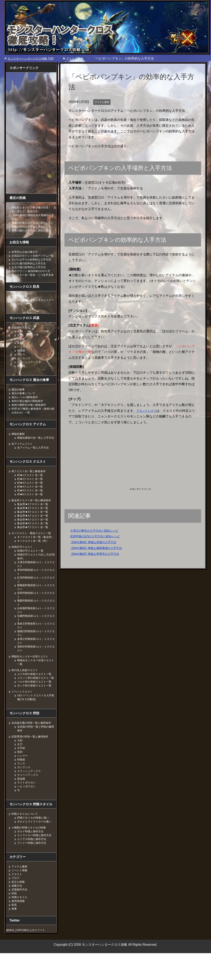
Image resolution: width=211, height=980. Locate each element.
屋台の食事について (24, 405)
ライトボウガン (27, 805)
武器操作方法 (20, 339)
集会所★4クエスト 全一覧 (34, 531)
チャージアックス (28, 798)
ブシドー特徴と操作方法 (33, 866)
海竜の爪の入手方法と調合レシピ (33, 230)
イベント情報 (20, 893)
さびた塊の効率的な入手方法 (30, 271)
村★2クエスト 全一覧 (31, 494)
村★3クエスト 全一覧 (31, 498)
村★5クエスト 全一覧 (31, 506)
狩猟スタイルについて (26, 837)
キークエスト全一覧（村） (34, 560)
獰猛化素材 (19, 445)
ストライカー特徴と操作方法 (36, 858)
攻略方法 (17, 909)
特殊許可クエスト (23, 566)
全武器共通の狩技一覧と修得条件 (33, 746)
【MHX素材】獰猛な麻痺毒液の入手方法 (100, 548)
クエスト (17, 897)
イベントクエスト (23, 714)
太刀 (20, 347)
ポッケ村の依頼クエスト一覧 (36, 708)
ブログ (16, 901)
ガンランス (24, 370)
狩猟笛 (21, 362)
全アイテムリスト (23, 459)
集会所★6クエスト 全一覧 (34, 539)
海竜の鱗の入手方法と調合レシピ (33, 234)
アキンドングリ (148, 411)
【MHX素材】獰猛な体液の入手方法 (96, 542)
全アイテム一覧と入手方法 (34, 463)
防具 (14, 928)
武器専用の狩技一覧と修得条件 (31, 759)
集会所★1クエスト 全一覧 (34, 519)
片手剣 (21, 350)
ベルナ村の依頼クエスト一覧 (36, 705)
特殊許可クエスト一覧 (31, 570)
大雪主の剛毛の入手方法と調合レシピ (98, 531)
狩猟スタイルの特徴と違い (34, 841)
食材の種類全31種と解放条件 (30, 416)
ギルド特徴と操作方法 (31, 854)
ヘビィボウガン (27, 809)
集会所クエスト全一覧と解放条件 (33, 516)
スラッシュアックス (30, 373)
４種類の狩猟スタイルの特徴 (30, 850)
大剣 (20, 343)
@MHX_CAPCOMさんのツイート (28, 953)
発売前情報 (19, 924)
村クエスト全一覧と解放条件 (30, 486)
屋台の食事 (19, 401)
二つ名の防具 (20, 308)
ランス (21, 366)
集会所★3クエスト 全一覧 (34, 527)
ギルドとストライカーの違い (36, 844)
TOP (34, 58)
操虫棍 (21, 377)
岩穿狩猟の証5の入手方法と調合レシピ (99, 536)
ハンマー (23, 358)
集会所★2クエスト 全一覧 (34, 523)
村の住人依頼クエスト (26, 689)
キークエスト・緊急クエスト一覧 (33, 548)
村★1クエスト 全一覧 (31, 490)
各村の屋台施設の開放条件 (28, 412)
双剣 (20, 354)
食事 (14, 932)
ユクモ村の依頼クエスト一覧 (36, 693)
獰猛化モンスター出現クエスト (31, 676)
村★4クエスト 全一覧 (31, 502)
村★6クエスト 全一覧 (31, 509)
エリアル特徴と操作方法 (33, 862)
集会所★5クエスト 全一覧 (34, 535)
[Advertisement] (102, 457)
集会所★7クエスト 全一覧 (34, 542)
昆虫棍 (21, 802)
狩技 (14, 916)
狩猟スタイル (20, 920)
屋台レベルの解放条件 (26, 409)
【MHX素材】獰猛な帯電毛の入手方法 (98, 554)
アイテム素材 (103, 102)
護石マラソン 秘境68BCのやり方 (33, 279)
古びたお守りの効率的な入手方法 (33, 267)
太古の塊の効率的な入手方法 (30, 275)
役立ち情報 (19, 905)
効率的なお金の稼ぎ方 (26, 256)
